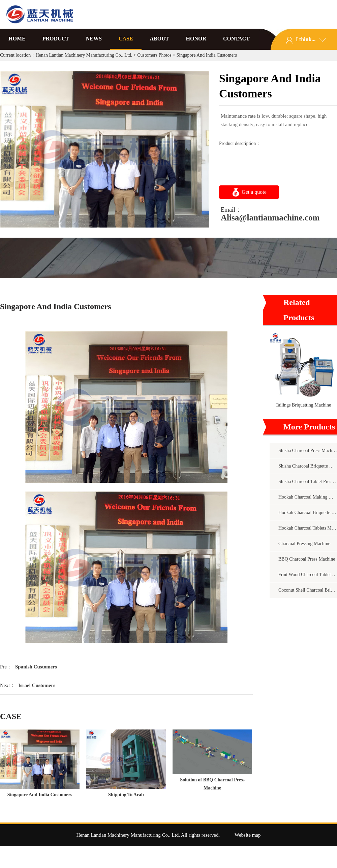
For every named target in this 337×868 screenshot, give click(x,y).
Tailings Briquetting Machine (303, 405)
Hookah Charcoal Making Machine (308, 497)
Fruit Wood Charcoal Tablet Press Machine (308, 575)
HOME (17, 39)
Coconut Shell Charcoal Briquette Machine (308, 590)
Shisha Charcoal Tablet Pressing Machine (308, 482)
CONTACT (236, 39)
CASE (126, 39)
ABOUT (160, 39)
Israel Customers (37, 685)
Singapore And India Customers (40, 795)
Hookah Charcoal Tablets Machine (308, 528)
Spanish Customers (36, 667)
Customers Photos (154, 55)
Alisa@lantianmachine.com (270, 218)
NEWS (94, 39)
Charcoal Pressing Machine (304, 544)
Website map (248, 835)
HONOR (196, 39)
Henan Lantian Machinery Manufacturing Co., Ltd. (84, 55)
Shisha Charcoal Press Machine (308, 451)
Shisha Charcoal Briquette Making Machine (308, 466)
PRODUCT (56, 39)
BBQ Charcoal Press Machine (307, 559)
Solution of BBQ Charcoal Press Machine (212, 784)
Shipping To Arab (126, 795)
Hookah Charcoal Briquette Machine (308, 513)
